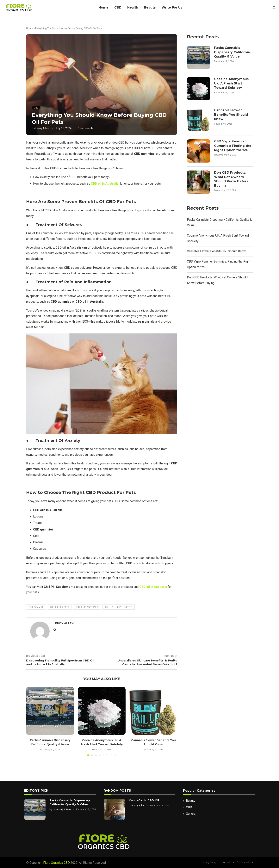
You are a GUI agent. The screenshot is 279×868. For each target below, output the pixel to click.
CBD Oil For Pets (60, 607)
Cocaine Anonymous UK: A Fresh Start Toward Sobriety (231, 83)
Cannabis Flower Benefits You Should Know (231, 115)
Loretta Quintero (62, 809)
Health (133, 7)
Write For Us (172, 7)
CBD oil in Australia (87, 607)
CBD (118, 7)
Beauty (150, 7)
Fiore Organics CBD (56, 863)
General (191, 814)
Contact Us (247, 862)
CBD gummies (36, 607)
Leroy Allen (42, 128)
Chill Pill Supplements (119, 607)
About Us (229, 862)
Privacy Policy (209, 862)
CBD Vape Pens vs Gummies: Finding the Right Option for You (233, 146)
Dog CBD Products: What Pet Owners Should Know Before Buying (231, 179)
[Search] (274, 8)
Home (104, 7)
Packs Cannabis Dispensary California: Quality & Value (232, 52)
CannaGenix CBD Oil (144, 800)
